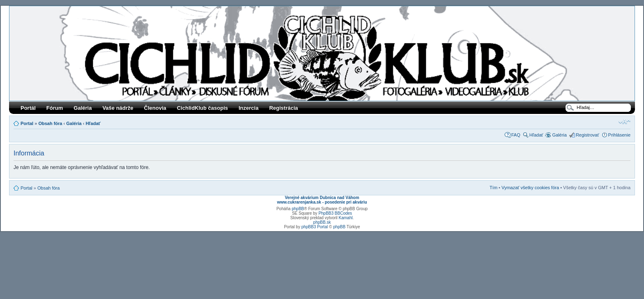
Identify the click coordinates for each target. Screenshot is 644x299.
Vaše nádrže (118, 108)
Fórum (55, 108)
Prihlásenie (619, 135)
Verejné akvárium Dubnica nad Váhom (322, 198)
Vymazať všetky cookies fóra (530, 188)
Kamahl (346, 218)
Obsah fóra (50, 123)
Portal (27, 123)
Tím (493, 188)
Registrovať (588, 135)
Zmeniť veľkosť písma (624, 122)
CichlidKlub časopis (202, 108)
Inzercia (248, 108)
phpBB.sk (322, 222)
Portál (28, 108)
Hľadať (93, 123)
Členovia (155, 108)
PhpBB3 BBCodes (335, 213)
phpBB (298, 209)
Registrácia (283, 108)
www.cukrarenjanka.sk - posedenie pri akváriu (322, 202)
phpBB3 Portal (315, 227)
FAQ (516, 135)
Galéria (83, 108)
